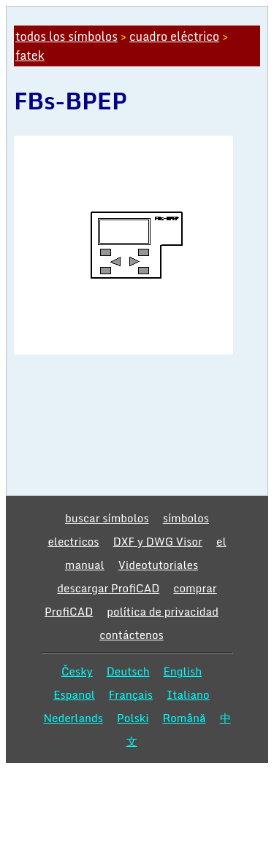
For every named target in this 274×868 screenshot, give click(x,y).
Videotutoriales (158, 565)
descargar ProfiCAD (108, 588)
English (183, 671)
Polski (133, 718)
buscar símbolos (107, 518)
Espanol (74, 694)
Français (131, 694)
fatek (30, 55)
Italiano (188, 694)
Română (184, 718)
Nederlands (73, 718)
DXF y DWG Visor (158, 541)
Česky (77, 671)
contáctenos (132, 635)
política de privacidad (163, 611)
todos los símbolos (66, 36)
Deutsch (128, 671)
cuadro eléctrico (174, 36)
